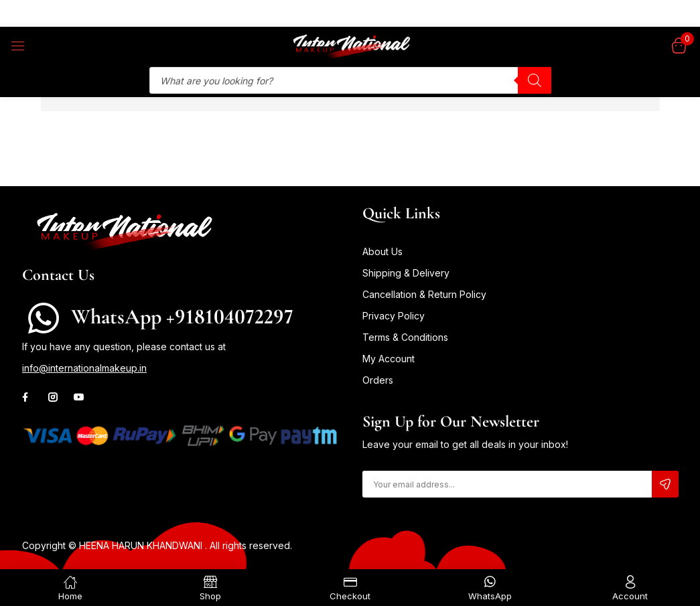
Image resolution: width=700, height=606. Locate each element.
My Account (389, 359)
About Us (382, 251)
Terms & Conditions (405, 337)
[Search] (535, 80)
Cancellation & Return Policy (424, 294)
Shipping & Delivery (406, 273)
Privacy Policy (394, 316)
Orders (378, 380)
